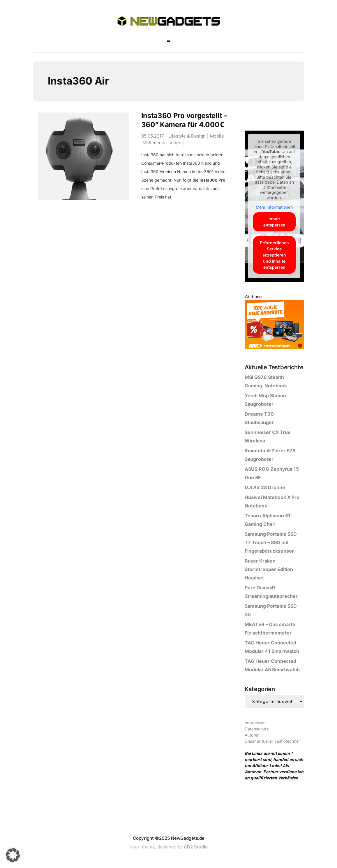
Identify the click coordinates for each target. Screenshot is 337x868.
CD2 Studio (196, 847)
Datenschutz (257, 729)
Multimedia (154, 143)
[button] (13, 855)
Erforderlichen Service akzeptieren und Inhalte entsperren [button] (274, 255)
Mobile (217, 136)
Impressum (255, 723)
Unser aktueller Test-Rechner (272, 741)
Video (175, 143)
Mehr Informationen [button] (274, 207)
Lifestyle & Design (187, 136)
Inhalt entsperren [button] (274, 222)
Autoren (252, 735)
